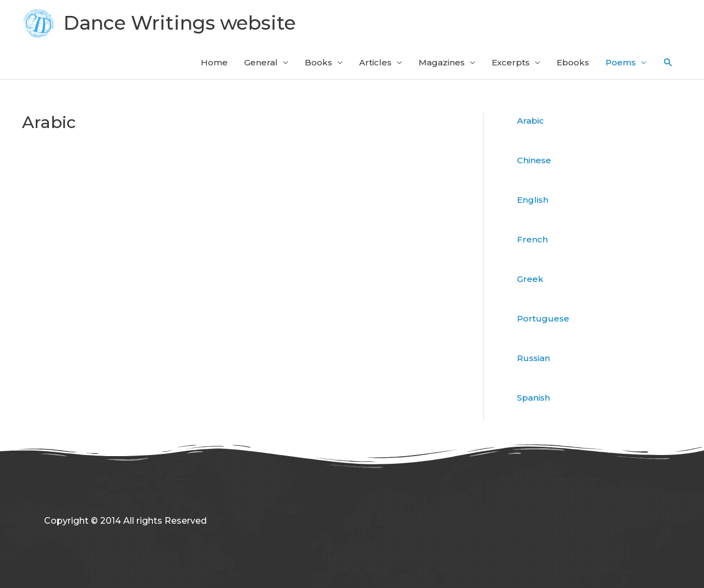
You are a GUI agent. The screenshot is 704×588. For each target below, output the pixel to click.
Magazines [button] (442, 62)
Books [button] (318, 62)
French (532, 239)
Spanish (533, 398)
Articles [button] (375, 62)
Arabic (530, 121)
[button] (668, 63)
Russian (533, 358)
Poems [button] (621, 62)
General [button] (261, 62)
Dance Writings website (180, 23)
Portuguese (543, 318)
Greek (530, 279)
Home (214, 62)
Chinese (534, 160)
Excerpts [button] (511, 62)
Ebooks (573, 62)
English (533, 200)
